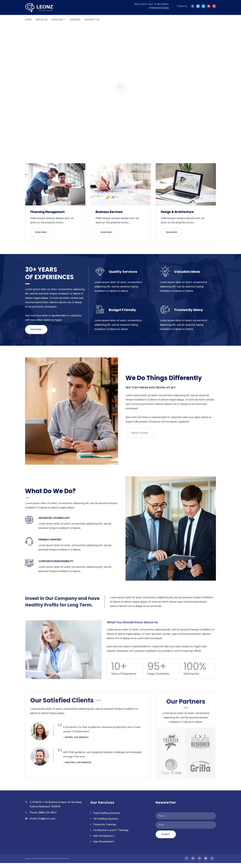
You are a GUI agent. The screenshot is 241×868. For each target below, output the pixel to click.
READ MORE (41, 232)
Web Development (104, 835)
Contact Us (92, 20)
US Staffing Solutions (106, 818)
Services (57, 20)
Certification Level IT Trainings (111, 829)
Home (28, 20)
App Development (104, 840)
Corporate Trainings (105, 823)
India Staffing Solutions (107, 812)
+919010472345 (159, 8)
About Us (42, 20)
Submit (166, 833)
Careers (75, 20)
